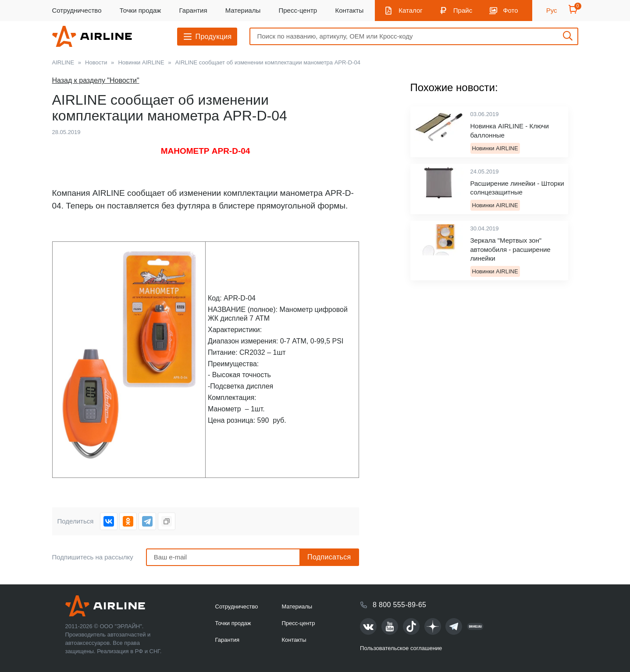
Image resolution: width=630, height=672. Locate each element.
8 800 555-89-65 (399, 605)
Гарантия (193, 10)
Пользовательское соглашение (401, 648)
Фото (510, 10)
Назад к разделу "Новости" (96, 80)
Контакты (349, 10)
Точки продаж (141, 10)
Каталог (411, 10)
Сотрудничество (77, 10)
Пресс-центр (298, 10)
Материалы (243, 10)
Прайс (463, 10)
